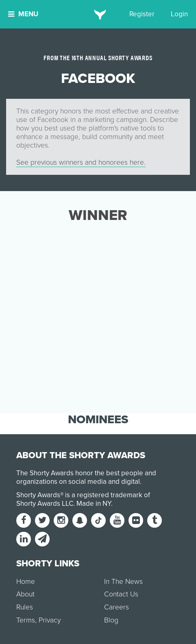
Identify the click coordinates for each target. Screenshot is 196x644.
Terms (26, 620)
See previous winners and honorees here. (81, 162)
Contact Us (121, 594)
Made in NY (94, 504)
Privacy (50, 620)
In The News (123, 582)
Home (26, 582)
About (25, 594)
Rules (25, 607)
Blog (111, 620)
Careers (117, 607)
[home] (98, 14)
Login (179, 14)
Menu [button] (23, 14)
